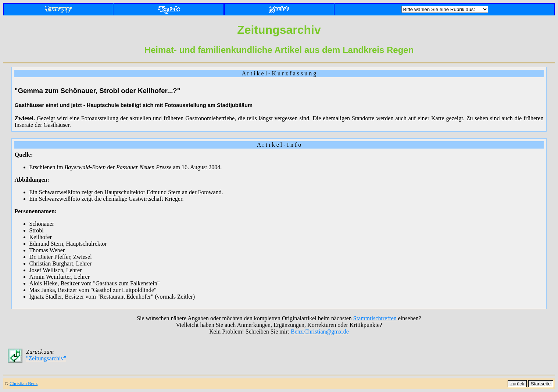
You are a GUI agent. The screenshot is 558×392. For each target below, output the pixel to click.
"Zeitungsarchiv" (46, 358)
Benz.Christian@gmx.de (320, 332)
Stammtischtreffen (375, 318)
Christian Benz (24, 384)
